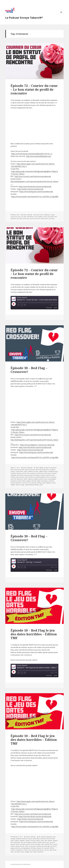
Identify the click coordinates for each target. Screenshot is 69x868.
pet (51, 846)
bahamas (25, 839)
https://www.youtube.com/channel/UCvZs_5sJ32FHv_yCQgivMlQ (35, 457)
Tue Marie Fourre (19, 852)
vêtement (41, 852)
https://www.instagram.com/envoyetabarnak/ (36, 452)
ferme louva (48, 473)
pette (46, 479)
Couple (52, 215)
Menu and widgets (61, 15)
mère (12, 479)
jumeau (13, 844)
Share (56, 308)
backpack (19, 839)
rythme (52, 848)
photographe (52, 479)
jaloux (44, 842)
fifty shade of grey (22, 475)
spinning (39, 483)
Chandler (13, 473)
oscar (30, 846)
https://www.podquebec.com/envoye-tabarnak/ (37, 445)
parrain (39, 846)
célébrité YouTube (33, 471)
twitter (35, 852)
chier (28, 473)
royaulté (47, 848)
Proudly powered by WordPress (21, 864)
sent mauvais (32, 483)
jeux (48, 842)
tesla (12, 852)
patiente (41, 479)
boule (12, 841)
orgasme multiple (33, 479)
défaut (50, 841)
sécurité (26, 850)
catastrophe (19, 471)
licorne (48, 477)
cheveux (28, 841)
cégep (25, 471)
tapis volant (53, 850)
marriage (37, 844)
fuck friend (51, 217)
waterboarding (29, 485)
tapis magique (46, 483)
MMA (25, 479)
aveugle (13, 839)
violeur (17, 485)
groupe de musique (34, 475)
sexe (30, 850)
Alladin (41, 468)
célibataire (47, 215)
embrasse (33, 473)
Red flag (34, 481)
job (51, 842)
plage (12, 848)
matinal (47, 844)
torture (53, 483)
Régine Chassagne (42, 481)
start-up (46, 850)
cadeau (17, 841)
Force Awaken (38, 217)
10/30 (37, 468)
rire (43, 848)
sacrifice (13, 850)
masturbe (54, 477)
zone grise (51, 219)
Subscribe (49, 308)
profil (25, 219)
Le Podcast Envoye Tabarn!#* (24, 18)
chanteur (19, 473)
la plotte (31, 477)
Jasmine (49, 475)
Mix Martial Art (19, 479)
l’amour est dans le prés (23, 844)
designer (55, 841)
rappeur (29, 481)
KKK (26, 477)
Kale (17, 477)
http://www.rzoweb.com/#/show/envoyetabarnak (33, 435)
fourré (45, 217)
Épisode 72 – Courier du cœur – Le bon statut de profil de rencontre (34, 89)
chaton (24, 473)
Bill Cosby (38, 470)
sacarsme (51, 481)
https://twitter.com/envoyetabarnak (30, 450)
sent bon (25, 483)
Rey (28, 219)
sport (42, 850)
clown (42, 841)
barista (30, 839)
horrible (39, 842)
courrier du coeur (15, 217)
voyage (22, 485)
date (25, 217)
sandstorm (19, 850)
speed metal (36, 850)
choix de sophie (35, 841)
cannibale (52, 470)
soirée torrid (44, 219)
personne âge (46, 846)
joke (54, 842)
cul (22, 217)
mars (42, 844)
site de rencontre (35, 219)
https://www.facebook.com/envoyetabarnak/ (35, 447)
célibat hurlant (43, 471)
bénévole (43, 839)
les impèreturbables (40, 477)
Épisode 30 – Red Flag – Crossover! (29, 370)
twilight (13, 485)
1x (22, 305)
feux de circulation (26, 842)
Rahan (24, 481)
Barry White (36, 839)
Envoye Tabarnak (27, 215)
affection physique (47, 837)
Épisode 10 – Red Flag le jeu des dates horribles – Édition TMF (34, 634)
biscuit (48, 839)
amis (42, 215)
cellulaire (22, 841)
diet (12, 842)
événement (30, 217)
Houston (43, 475)
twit (31, 852)
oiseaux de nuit (20, 846)
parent (34, 846)
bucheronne (45, 470)
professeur (14, 481)
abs (39, 837)
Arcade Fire (47, 468)
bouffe (53, 839)
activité (37, 215)
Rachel (19, 481)
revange (39, 848)
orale (26, 846)
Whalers (37, 485)
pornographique (25, 848)
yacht (41, 485)
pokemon (17, 848)
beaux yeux (17, 470)
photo (55, 846)
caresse (13, 471)
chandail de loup (53, 471)
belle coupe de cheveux (28, 470)
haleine (34, 842)
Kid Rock (22, 477)
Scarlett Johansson (16, 483)
